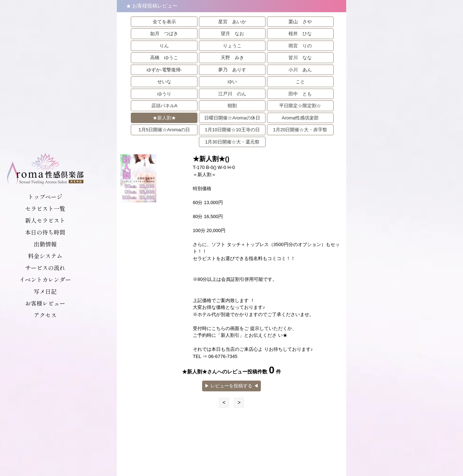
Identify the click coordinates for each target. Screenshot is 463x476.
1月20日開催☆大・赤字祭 (300, 130)
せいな (164, 82)
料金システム (45, 256)
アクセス (45, 315)
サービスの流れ (45, 268)
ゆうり (164, 94)
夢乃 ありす (232, 70)
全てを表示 (164, 22)
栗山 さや (300, 22)
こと (300, 82)
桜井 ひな (300, 34)
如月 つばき (164, 34)
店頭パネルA (164, 106)
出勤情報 (45, 244)
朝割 (232, 106)
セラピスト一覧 (45, 208)
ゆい (232, 82)
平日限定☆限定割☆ (300, 106)
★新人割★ (164, 118)
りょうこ (232, 46)
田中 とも (300, 94)
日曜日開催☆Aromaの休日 (232, 118)
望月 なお (232, 34)
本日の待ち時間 (45, 232)
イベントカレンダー (45, 279)
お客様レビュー (45, 303)
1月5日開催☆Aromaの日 (164, 130)
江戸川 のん (232, 94)
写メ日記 (45, 291)
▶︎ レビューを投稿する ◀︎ (231, 386)
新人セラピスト (45, 220)
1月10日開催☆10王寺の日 (232, 130)
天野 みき (232, 58)
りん (164, 46)
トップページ (45, 197)
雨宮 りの (300, 46)
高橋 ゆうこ (164, 58)
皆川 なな (300, 58)
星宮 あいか (232, 22)
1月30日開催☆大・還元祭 (232, 142)
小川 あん (300, 70)
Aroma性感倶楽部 (300, 118)
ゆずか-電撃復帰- (164, 70)
